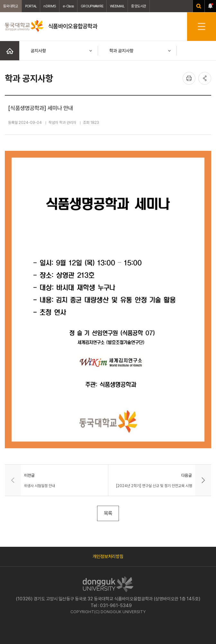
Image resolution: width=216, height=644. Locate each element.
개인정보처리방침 (108, 556)
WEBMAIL (117, 6)
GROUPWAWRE (92, 6)
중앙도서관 (139, 6)
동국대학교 (11, 6)
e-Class (68, 6)
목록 (108, 513)
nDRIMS (50, 6)
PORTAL (31, 6)
